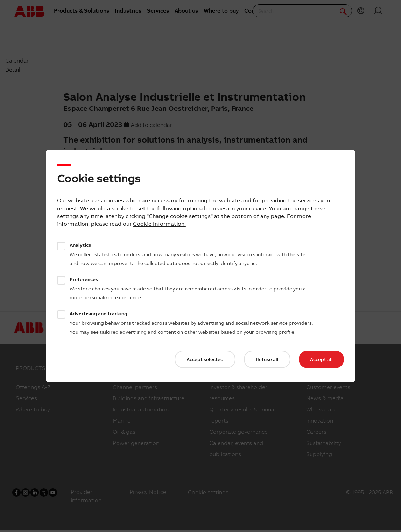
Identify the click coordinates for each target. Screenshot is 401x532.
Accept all (321, 359)
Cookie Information (159, 224)
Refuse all (267, 359)
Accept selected (205, 359)
